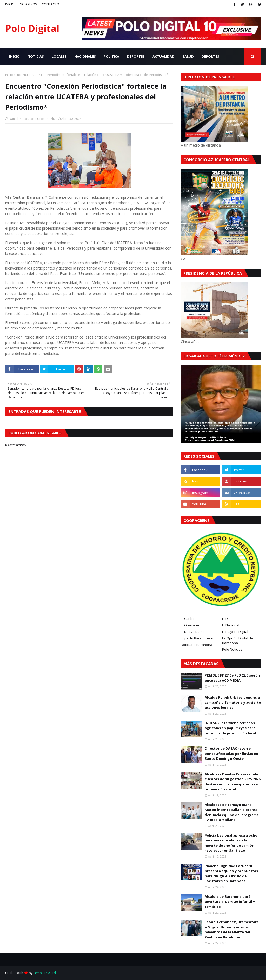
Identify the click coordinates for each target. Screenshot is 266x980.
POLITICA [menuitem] (111, 56)
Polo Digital (32, 28)
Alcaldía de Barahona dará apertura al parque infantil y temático (230, 902)
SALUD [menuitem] (188, 56)
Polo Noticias (232, 649)
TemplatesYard (45, 973)
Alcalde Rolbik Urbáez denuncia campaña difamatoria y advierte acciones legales (233, 702)
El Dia (226, 619)
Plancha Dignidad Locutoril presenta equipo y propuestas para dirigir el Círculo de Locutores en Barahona (231, 874)
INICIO (10, 4)
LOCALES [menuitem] (59, 56)
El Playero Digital (235, 632)
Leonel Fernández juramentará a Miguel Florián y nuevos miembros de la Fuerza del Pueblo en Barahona (232, 930)
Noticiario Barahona (197, 645)
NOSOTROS (28, 4)
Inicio (9, 75)
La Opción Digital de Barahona (238, 640)
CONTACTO (51, 4)
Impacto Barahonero (197, 638)
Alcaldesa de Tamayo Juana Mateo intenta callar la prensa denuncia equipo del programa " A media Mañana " (232, 812)
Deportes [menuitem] (210, 56)
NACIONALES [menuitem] (85, 56)
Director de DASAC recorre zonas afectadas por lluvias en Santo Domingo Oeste (231, 753)
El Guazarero (191, 625)
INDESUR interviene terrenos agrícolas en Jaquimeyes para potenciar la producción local (230, 728)
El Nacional (231, 625)
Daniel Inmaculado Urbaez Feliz (32, 119)
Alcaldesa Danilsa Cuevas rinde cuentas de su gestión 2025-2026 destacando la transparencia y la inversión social (232, 782)
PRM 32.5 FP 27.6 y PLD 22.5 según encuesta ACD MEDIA (232, 678)
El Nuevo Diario (193, 632)
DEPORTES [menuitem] (136, 56)
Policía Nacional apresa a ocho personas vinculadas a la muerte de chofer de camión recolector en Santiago (231, 843)
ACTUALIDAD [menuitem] (164, 56)
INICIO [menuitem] (14, 56)
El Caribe (188, 619)
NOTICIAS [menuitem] (36, 56)
